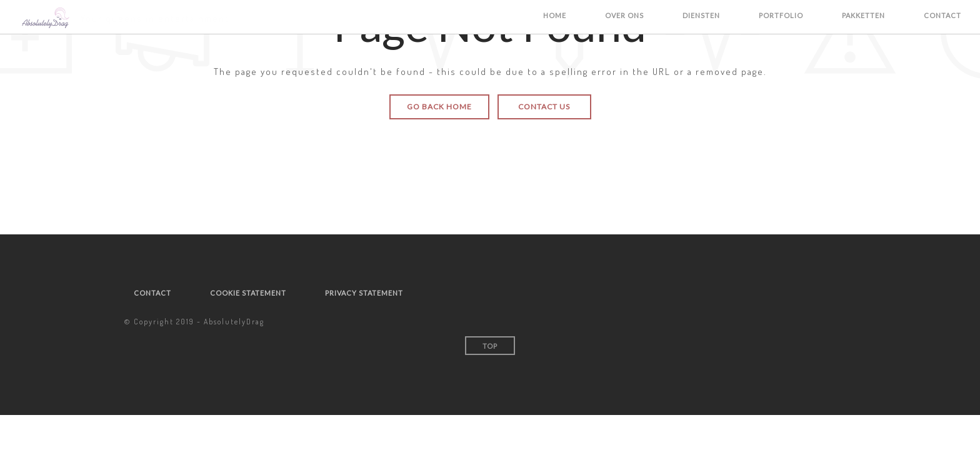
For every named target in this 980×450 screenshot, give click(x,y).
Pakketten (863, 15)
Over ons (624, 15)
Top (490, 346)
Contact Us (544, 107)
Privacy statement (364, 293)
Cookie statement (248, 293)
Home (555, 15)
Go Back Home (439, 107)
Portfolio (781, 15)
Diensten (701, 15)
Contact (942, 15)
